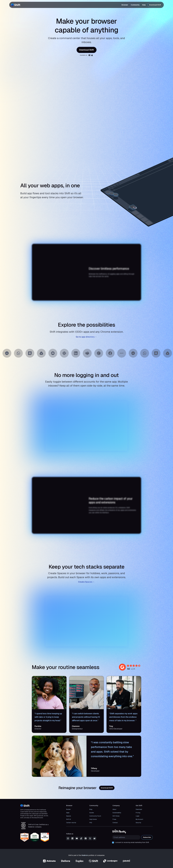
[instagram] (68, 838)
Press (114, 819)
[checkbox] (113, 843)
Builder (68, 809)
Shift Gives (116, 816)
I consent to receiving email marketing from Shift (132, 842)
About (114, 809)
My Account (139, 819)
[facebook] (86, 838)
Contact (115, 823)
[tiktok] (81, 838)
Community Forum (95, 816)
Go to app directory (86, 337)
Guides (92, 813)
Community (135, 5)
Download (139, 809)
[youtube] (77, 838)
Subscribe (147, 837)
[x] (90, 838)
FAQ (91, 823)
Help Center (93, 819)
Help (144, 5)
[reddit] (94, 838)
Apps (68, 813)
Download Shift (155, 5)
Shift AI (69, 819)
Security (138, 823)
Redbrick (85, 855)
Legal (137, 816)
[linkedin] (72, 838)
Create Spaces (87, 582)
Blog (91, 809)
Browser (125, 5)
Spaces (69, 816)
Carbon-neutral (71, 823)
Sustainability (117, 813)
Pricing (138, 813)
